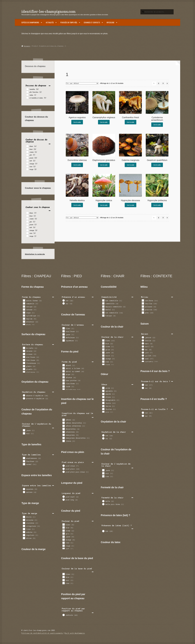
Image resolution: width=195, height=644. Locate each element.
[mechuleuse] (63, 337)
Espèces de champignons (30, 22)
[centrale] (63, 615)
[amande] (103, 394)
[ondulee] (24, 532)
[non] (63, 300)
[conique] (24, 306)
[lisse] (24, 529)
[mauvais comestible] (103, 306)
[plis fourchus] (27, 92)
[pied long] (63, 500)
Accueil (27, 46)
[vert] (63, 549)
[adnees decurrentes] (63, 423)
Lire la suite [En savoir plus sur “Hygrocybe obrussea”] (131, 205)
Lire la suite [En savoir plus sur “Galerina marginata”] (131, 165)
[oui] (63, 303)
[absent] (63, 365)
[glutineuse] (24, 372)
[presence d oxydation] (24, 398)
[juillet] (143, 355)
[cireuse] (24, 354)
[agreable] (103, 391)
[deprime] (24, 319)
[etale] (24, 325)
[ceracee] (24, 351)
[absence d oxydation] (24, 395)
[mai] (143, 349)
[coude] (63, 386)
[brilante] (24, 348)
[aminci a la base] (63, 368)
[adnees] (63, 420)
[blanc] (27, 146)
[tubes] (27, 95)
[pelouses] (143, 306)
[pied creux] (63, 466)
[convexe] (24, 309)
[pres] (143, 312)
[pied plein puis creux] (63, 472)
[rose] (27, 166)
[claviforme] (63, 383)
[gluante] (24, 369)
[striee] (24, 538)
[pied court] (63, 497)
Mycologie (110, 22)
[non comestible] (103, 312)
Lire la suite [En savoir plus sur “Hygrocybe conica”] (104, 205)
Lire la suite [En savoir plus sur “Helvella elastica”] (77, 205)
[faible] (103, 403)
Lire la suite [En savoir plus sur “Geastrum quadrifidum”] (157, 165)
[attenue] (63, 377)
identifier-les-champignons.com (48, 11)
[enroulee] (24, 520)
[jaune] (27, 158)
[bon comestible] (103, 300)
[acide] (103, 388)
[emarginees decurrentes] (63, 438)
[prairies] (143, 309)
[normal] (24, 464)
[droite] (24, 517)
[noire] (103, 355)
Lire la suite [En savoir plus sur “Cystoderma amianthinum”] (157, 125)
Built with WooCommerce (75, 633)
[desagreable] (103, 400)
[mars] (143, 343)
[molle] (103, 501)
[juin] (143, 352)
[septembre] (143, 361)
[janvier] (143, 337)
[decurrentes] (63, 429)
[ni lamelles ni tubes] (27, 98)
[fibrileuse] (24, 360)
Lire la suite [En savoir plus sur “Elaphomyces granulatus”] (104, 165)
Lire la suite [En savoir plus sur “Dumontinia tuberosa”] (77, 165)
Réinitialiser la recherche (35, 254)
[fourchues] (24, 461)
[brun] (27, 149)
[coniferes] (143, 300)
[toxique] (103, 315)
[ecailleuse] (24, 357)
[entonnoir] (24, 321)
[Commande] (82, 83)
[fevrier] (143, 340)
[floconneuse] (24, 363)
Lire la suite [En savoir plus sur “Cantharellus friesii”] (131, 122)
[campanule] (24, 303)
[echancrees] (63, 432)
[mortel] (103, 309)
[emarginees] (63, 435)
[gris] (27, 155)
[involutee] (24, 523)
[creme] (27, 152)
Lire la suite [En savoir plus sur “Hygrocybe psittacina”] (157, 205)
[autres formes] (24, 300)
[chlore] (103, 397)
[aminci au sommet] (63, 371)
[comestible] (103, 303)
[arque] (63, 374)
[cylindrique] (24, 315)
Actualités (50, 22)
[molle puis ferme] (103, 504)
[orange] (27, 163)
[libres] (63, 441)
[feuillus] (143, 303)
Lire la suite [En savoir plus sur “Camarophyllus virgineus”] (104, 122)
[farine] (103, 406)
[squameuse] (63, 340)
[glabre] (24, 366)
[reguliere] (24, 535)
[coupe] (24, 312)
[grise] (103, 349)
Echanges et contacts (92, 22)
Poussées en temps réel (69, 22)
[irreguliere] (24, 526)
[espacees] (24, 489)
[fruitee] (103, 409)
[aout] (143, 359)
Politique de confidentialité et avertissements (42, 633)
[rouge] (27, 169)
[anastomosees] (24, 458)
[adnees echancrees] (63, 426)
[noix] (103, 412)
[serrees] (24, 492)
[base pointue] (63, 380)
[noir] (27, 160)
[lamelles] (27, 89)
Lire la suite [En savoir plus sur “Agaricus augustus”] (77, 122)
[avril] (143, 346)
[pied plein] (63, 469)
